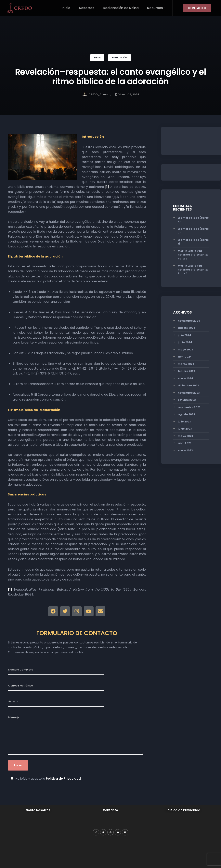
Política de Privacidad (63, 779)
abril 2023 (185, 443)
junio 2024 (185, 342)
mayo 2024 (186, 350)
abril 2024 (185, 357)
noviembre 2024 (189, 321)
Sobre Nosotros (38, 810)
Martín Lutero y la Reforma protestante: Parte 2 (193, 270)
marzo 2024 (186, 364)
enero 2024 (186, 378)
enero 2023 (185, 450)
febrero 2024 (187, 371)
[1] (107, 187)
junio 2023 (185, 429)
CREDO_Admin (95, 94)
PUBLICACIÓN (120, 58)
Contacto (110, 810)
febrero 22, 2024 (127, 94)
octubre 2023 (187, 400)
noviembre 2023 (189, 393)
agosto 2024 (187, 328)
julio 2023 (184, 422)
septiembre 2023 (189, 407)
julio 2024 (185, 335)
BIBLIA (97, 58)
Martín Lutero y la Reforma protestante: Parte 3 (193, 255)
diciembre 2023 (188, 385)
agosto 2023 (186, 414)
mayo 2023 (185, 436)
